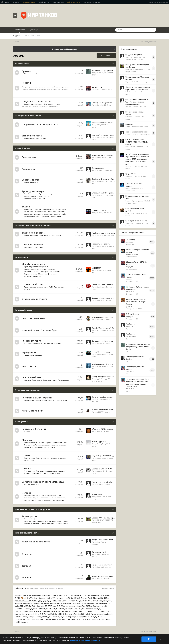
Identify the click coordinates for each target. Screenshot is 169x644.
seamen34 (101, 471)
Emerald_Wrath (87, 598)
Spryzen (65, 601)
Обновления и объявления (34, 74)
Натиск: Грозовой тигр (135, 357)
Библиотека (29, 500)
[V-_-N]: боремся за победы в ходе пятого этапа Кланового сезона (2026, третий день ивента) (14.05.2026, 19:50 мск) (137, 159)
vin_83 (63, 617)
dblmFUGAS (102, 246)
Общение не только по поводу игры (33, 509)
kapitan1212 (66, 611)
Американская (49, 209)
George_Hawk (102, 181)
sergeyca (101, 89)
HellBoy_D (42, 609)
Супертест (28, 554)
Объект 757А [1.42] (100, 210)
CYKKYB (55, 595)
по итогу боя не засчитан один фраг (107, 135)
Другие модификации (33, 276)
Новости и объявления (34, 318)
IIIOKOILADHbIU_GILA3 (105, 137)
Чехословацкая (41, 212)
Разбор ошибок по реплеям (35, 199)
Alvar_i (25, 617)
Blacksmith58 (98, 598)
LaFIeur (95, 619)
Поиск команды (48, 400)
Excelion (100, 73)
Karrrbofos (129, 117)
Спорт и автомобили (32, 524)
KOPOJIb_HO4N (103, 366)
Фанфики (36, 473)
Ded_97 (100, 300)
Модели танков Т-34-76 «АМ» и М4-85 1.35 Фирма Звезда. (136, 302)
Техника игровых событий (51, 216)
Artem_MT (69, 609)
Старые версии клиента (34, 299)
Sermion (100, 319)
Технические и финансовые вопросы (33, 226)
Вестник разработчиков (33, 104)
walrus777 (19, 606)
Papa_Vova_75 (103, 444)
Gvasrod (60, 598)
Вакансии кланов (50, 380)
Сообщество (20, 31)
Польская (37, 214)
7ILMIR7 (100, 484)
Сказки (43, 473)
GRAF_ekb (52, 606)
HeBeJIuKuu (102, 354)
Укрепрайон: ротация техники (104, 317)
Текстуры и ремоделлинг (51, 272)
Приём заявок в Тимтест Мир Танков (107, 565)
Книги (59, 521)
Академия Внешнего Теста (36, 542)
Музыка (52, 521)
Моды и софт (22, 257)
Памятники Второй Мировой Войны (38, 498)
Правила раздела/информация (36, 267)
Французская (61, 209)
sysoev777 (129, 166)
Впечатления (29, 169)
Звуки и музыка (30, 274)
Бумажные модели (60, 443)
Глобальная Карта (31, 341)
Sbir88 (45, 617)
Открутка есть (98, 168)
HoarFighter (68, 595)
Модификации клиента (34, 264)
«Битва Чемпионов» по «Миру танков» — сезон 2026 (114, 410)
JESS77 (100, 412)
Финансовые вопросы (33, 245)
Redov (99, 578)
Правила (26, 71)
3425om (89, 606)
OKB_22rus (61, 606)
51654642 (63, 619)
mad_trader (109, 614)
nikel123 (44, 606)
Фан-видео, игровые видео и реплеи (50, 471)
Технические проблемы (52, 343)
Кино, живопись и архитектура (36, 521)
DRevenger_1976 (97, 595)
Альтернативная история (51, 495)
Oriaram (128, 107)
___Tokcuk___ (102, 379)
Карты (46, 196)
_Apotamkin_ (130, 223)
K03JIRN (40, 619)
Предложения (29, 157)
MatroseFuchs (131, 337)
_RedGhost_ (72, 619)
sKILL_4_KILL (63, 614)
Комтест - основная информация (105, 576)
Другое (27, 289)
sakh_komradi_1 (131, 189)
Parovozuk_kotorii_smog (134, 201)
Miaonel (31, 614)
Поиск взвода (63, 380)
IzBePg (107, 595)
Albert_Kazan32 (103, 554)
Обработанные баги (32, 138)
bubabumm (130, 92)
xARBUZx (28, 606)
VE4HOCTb (51, 609)
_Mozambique (54, 617)
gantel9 (128, 127)
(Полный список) (108, 588)
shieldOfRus (80, 606)
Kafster (100, 431)
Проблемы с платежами (34, 247)
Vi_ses (128, 82)
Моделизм (27, 440)
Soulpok (96, 606)
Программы (59, 287)
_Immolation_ (46, 595)
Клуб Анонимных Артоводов (104, 364)
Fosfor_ (100, 170)
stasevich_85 (38, 603)
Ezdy (36, 598)
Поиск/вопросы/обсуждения (35, 269)
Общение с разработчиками (37, 101)
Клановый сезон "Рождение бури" (40, 330)
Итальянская (47, 214)
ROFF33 (30, 598)
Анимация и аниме (45, 519)
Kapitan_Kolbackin (103, 603)
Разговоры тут (29, 516)
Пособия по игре (31, 194)
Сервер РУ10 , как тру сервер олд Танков (109, 518)
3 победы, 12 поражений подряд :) (106, 179)
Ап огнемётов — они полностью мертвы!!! (109, 155)
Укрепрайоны (29, 353)
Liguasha (25, 622)
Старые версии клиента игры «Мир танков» (110, 298)
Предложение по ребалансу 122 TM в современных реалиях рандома (137, 102)
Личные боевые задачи (33, 196)
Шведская (28, 214)
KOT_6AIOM (101, 125)
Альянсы (27, 380)
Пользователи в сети (32, 36)
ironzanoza (70, 606)
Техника (26, 207)
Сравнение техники (32, 216)
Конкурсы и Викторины (34, 429)
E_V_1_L (100, 213)
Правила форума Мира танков (65, 49)
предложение (131, 174)
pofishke (100, 270)
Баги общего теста (32, 136)
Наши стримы (29, 458)
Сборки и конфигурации (47, 274)
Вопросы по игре (31, 180)
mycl (61, 595)
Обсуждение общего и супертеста (40, 125)
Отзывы (27, 431)
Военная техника (59, 498)
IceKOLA (81, 619)
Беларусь (35, 484)
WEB (51, 287)
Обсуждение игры (31, 182)
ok (149, 639)
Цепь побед (97, 87)
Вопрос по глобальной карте (104, 341)
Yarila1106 (129, 327)
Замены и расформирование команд (107, 397)
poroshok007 (20, 619)
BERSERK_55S (130, 147)
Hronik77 (19, 595)
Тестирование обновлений (28, 116)
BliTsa (107, 598)
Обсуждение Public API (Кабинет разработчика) (42, 235)
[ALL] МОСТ (97, 268)
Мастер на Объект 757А (102, 469)
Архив (43, 138)
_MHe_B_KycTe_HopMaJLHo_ (46, 614)
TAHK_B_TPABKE (96, 617)
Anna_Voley (101, 158)
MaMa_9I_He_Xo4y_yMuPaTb (72, 603)
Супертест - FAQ (99, 552)
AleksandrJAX (92, 611)
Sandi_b (129, 359)
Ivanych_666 (102, 195)
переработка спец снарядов (104, 123)
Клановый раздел (24, 310)
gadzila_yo (101, 343)
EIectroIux (47, 611)
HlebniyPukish (90, 614)
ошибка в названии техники (136, 132)
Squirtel (100, 235)
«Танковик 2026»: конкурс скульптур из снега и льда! (114, 429)
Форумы (16, 36)
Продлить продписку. (101, 244)
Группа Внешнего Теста (27, 533)
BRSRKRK (19, 609)
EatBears (75, 611)
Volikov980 (129, 176)
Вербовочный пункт (32, 377)
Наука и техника (48, 524)
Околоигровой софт (32, 284)
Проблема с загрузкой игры (103, 233)
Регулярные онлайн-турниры (37, 398)
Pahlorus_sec (55, 603)
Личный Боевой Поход (101, 352)
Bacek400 (60, 609)
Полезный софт (30, 519)
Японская (61, 212)
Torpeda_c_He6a (30, 609)
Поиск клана (37, 380)
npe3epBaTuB (21, 601)
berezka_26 (102, 105)
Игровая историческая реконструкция (49, 500)
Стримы (26, 455)
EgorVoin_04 (102, 330)
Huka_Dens (130, 213)
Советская (28, 209)
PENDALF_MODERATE (105, 520)
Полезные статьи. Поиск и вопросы (38, 443)
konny (24, 614)
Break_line (101, 497)
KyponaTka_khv (105, 611)
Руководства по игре (33, 191)
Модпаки (51, 269)
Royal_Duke (101, 458)
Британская (29, 212)
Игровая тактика (45, 194)
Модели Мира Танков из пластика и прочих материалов (46, 445)
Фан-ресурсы (29, 471)
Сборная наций (59, 214)
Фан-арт (27, 473)
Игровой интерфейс (32, 272)
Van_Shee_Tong (35, 617)
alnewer (18, 614)
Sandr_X (97, 609)
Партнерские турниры (33, 400)
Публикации (34, 30)
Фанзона (26, 468)
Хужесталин (97, 494)
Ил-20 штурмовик (99, 442)
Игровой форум (23, 148)
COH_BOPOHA (81, 601)
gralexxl (129, 307)
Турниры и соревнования (28, 390)
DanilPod (129, 134)
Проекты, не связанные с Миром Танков (40, 447)
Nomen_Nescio (105, 619)
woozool (100, 614)
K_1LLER (67, 598)
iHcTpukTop (56, 601)
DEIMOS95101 (90, 603)
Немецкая (38, 209)
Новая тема (106, 56)
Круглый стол (29, 366)
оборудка (129, 124)
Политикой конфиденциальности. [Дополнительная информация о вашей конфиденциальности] (85, 640)
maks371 (83, 611)
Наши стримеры (42, 458)
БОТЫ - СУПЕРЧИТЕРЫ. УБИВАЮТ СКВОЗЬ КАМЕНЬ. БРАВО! (137, 142)
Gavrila (46, 603)
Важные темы (22, 64)
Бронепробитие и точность (136, 221)
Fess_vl (55, 619)
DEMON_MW (56, 611)
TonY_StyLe (31, 619)
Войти (151, 2)
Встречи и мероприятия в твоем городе (43, 482)
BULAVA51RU (32, 601)
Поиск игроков (62, 400)
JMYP (53, 598)
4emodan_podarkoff (82, 595)
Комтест (26, 577)
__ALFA (18, 622)
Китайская (52, 212)
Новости (26, 83)
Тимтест (26, 566)
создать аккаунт (162, 2)
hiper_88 (88, 619)
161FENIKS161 (93, 601)
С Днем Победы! (133, 314)
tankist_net (101, 287)
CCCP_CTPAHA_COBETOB (25, 611)
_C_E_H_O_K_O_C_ (44, 601)
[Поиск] (129, 30)
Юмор (65, 521)
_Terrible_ (48, 619)
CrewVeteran (102, 542)
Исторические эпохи (32, 495)
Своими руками (54, 473)
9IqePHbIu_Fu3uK (104, 399)
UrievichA (78, 609)
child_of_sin (73, 614)
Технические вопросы (33, 233)
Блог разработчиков (52, 104)
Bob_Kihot (36, 606)
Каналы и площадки (58, 458)
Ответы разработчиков (33, 343)
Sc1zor (72, 601)
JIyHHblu (19, 617)
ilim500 (81, 614)
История (26, 493)
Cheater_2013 (88, 609)
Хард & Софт (29, 460)
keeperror (27, 595)
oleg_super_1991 (105, 601)
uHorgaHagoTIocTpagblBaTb (77, 617)
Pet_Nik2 (104, 606)
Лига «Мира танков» (33, 411)
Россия (27, 484)
